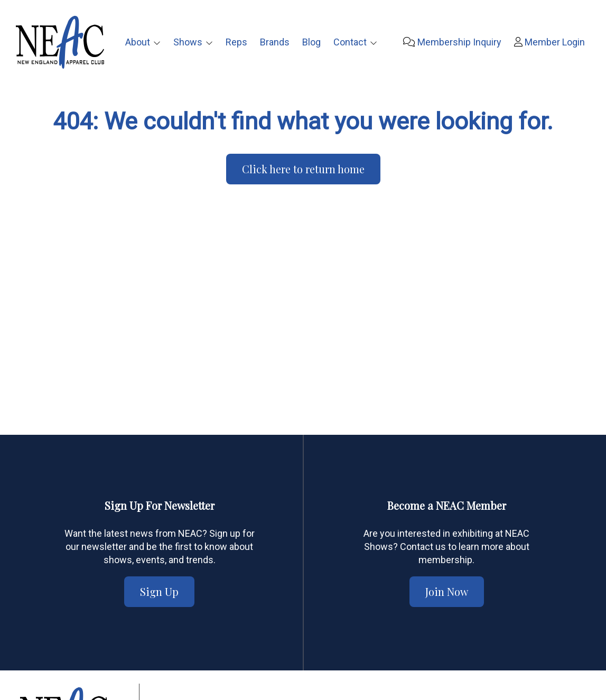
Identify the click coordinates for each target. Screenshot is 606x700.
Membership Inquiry (452, 42)
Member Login (549, 42)
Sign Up (159, 591)
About (138, 42)
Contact (350, 42)
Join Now (447, 591)
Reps (236, 42)
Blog (311, 42)
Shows (188, 42)
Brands (275, 42)
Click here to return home (303, 169)
